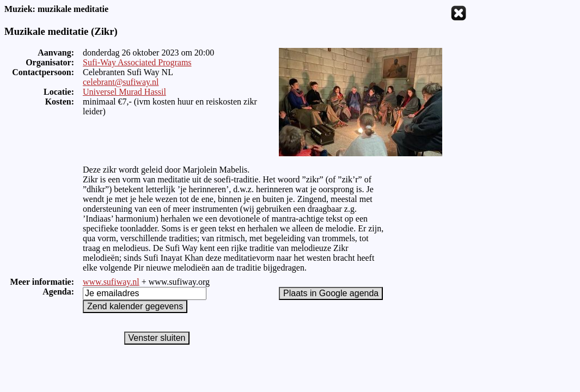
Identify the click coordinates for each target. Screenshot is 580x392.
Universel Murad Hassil (124, 92)
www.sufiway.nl (111, 282)
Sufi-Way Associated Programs (137, 62)
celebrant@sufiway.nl (121, 82)
